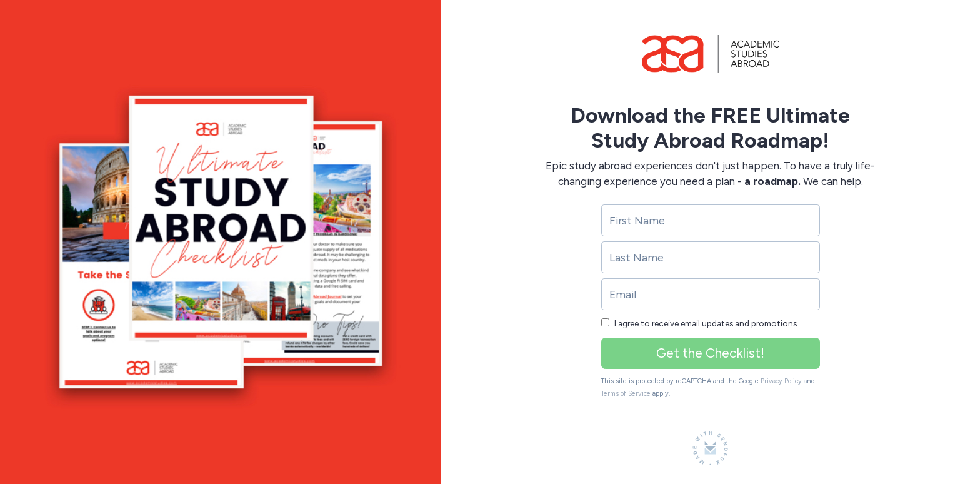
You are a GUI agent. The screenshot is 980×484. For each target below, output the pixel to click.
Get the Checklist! (710, 353)
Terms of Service (626, 394)
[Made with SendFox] (710, 448)
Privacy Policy (781, 381)
